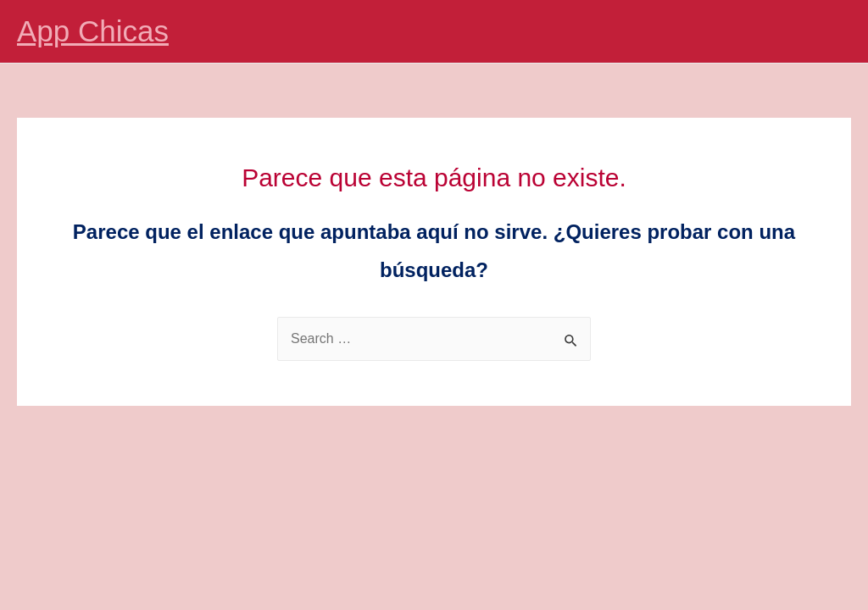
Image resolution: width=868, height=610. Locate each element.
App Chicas (93, 31)
